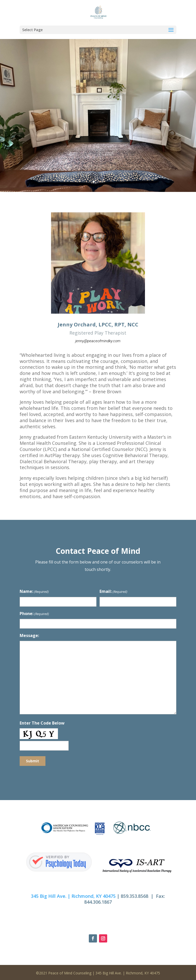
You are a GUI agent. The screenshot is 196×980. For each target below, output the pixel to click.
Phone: (34, 614)
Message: (29, 635)
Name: (34, 592)
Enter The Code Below (42, 723)
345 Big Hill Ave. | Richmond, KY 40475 (73, 896)
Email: (113, 592)
